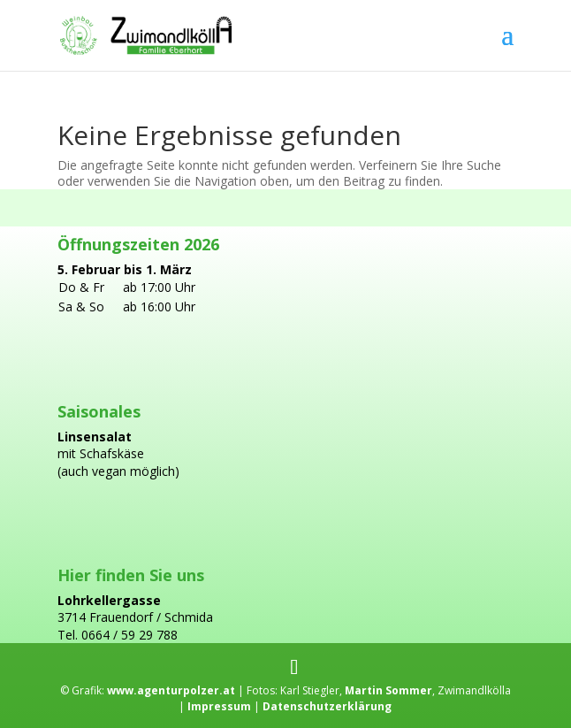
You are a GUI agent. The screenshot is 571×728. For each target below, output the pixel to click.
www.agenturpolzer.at (170, 690)
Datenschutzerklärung (326, 706)
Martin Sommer (388, 690)
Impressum (219, 706)
